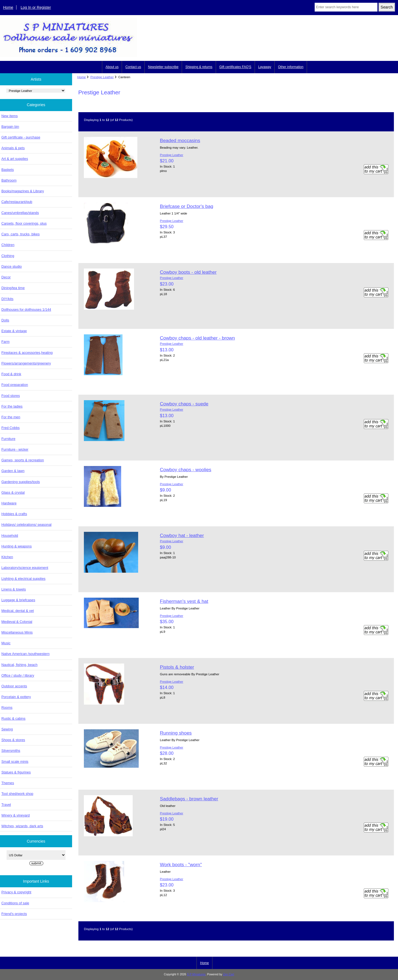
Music (6, 643)
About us (112, 67)
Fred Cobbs (11, 428)
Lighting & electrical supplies (23, 579)
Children (8, 245)
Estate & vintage (14, 331)
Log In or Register (36, 7)
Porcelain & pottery (16, 697)
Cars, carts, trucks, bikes (21, 234)
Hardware (9, 503)
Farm (5, 342)
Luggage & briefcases (18, 600)
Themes (8, 783)
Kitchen (7, 557)
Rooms (7, 708)
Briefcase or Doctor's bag (187, 206)
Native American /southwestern (25, 654)
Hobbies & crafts (14, 514)
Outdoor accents (14, 686)
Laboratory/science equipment (25, 568)
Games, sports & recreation (23, 460)
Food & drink (11, 374)
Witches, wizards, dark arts (22, 826)
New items (10, 116)
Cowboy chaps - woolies (186, 470)
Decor (6, 277)
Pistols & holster (177, 667)
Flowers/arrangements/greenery (26, 363)
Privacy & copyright (16, 892)
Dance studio (12, 266)
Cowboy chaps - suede (184, 404)
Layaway (265, 67)
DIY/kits (7, 299)
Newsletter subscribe (163, 67)
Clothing (8, 256)
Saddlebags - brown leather (189, 799)
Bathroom (9, 180)
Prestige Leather (102, 77)
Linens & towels (14, 589)
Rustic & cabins (13, 718)
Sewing (7, 729)
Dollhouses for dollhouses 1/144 (26, 310)
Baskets (8, 170)
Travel (6, 805)
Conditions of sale (15, 903)
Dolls (5, 320)
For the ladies (12, 406)
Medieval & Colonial (17, 622)
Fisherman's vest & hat (184, 601)
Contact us (133, 67)
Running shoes (176, 733)
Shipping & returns (199, 67)
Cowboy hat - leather (182, 535)
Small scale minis (15, 762)
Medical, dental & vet (18, 611)
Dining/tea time (13, 288)
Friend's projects (14, 914)
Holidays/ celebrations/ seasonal (26, 525)
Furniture (8, 439)
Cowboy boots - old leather (188, 272)
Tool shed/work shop (17, 794)
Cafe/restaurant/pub (17, 202)
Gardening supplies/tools (21, 482)
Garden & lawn (13, 471)
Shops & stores (13, 740)
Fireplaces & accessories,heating (27, 353)
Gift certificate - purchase (21, 137)
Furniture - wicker (15, 449)
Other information (291, 67)
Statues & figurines (16, 772)
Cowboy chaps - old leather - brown (197, 338)
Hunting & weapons (17, 546)
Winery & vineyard (15, 815)
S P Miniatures (196, 974)
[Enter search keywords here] (346, 7)
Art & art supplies (15, 159)
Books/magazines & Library (23, 191)
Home (8, 7)
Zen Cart (229, 974)
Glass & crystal (13, 492)
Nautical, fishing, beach (19, 665)
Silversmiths (11, 751)
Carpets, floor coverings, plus (24, 223)
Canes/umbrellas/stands (20, 213)
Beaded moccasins (180, 140)
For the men (11, 417)
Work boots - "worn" (181, 865)
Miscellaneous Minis (17, 632)
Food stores (11, 396)
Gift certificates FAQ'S (235, 67)
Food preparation (15, 385)
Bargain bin (10, 127)
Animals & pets (13, 148)
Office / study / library (18, 675)
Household (10, 536)
